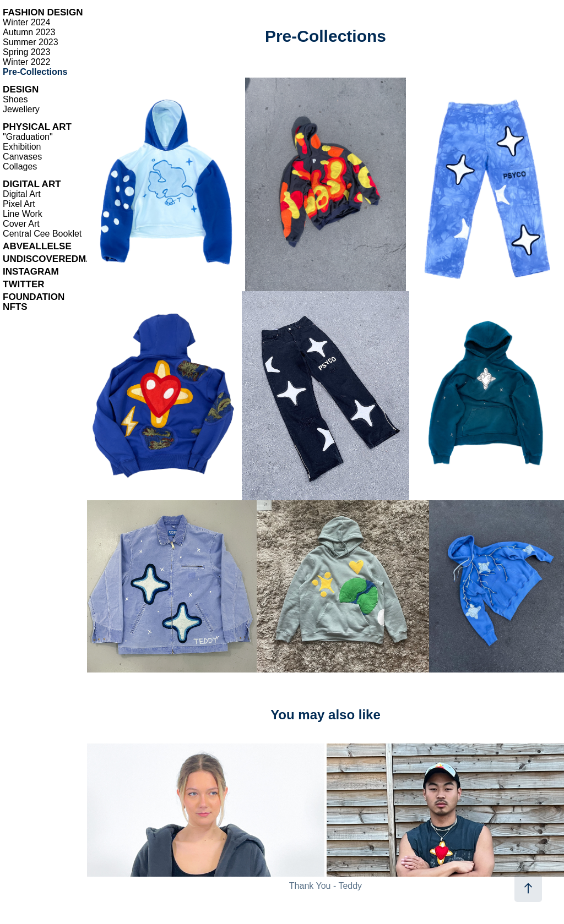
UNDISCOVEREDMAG (51, 259)
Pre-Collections (35, 72)
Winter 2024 (26, 22)
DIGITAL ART (32, 184)
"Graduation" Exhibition (28, 142)
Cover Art (21, 224)
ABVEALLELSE (37, 246)
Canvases (22, 157)
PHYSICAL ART (37, 127)
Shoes (15, 99)
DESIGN (21, 89)
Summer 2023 (31, 42)
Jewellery (21, 109)
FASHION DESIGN (43, 12)
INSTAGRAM (31, 272)
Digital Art (21, 194)
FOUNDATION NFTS (34, 302)
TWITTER (24, 284)
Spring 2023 (26, 52)
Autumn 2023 (29, 32)
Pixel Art (19, 204)
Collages (20, 166)
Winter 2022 (26, 62)
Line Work (23, 214)
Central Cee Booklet (42, 234)
